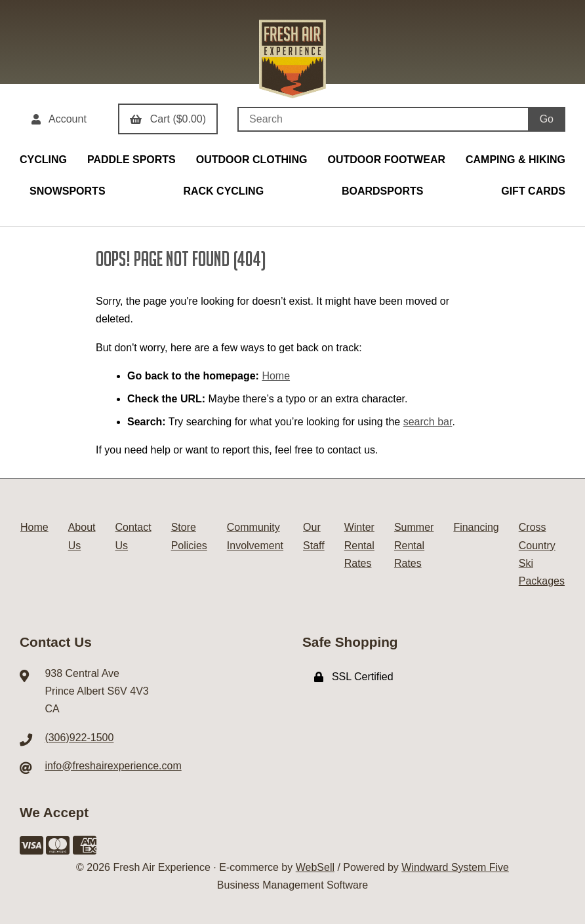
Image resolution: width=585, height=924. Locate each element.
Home (276, 376)
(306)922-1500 (79, 738)
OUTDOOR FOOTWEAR (386, 160)
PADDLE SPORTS (131, 160)
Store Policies (189, 536)
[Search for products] (383, 119)
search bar (428, 422)
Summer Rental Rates (414, 545)
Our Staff (314, 536)
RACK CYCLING (223, 191)
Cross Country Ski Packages (542, 554)
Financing (476, 527)
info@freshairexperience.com (113, 766)
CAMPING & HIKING (515, 160)
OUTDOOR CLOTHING (252, 160)
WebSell (315, 867)
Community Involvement (255, 536)
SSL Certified (354, 677)
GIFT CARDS (533, 191)
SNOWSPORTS (68, 191)
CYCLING (43, 160)
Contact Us (133, 536)
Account (59, 119)
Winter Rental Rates (359, 545)
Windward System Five (455, 867)
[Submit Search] (547, 119)
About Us (82, 536)
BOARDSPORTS (382, 191)
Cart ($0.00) (168, 119)
